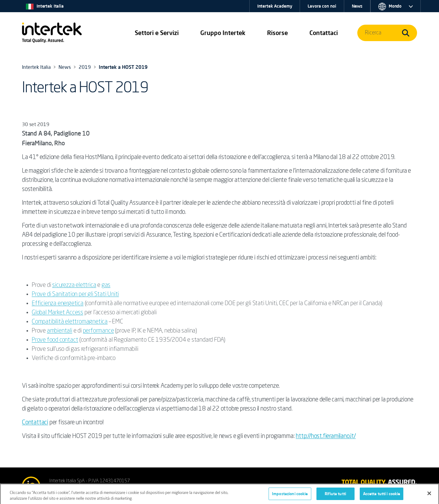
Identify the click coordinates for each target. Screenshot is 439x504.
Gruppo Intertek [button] (223, 33)
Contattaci (35, 423)
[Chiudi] (429, 495)
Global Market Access (57, 313)
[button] (157, 33)
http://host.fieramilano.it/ (326, 436)
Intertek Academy (275, 6)
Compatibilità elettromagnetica (70, 322)
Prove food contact (55, 340)
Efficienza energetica (58, 304)
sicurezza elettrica (74, 285)
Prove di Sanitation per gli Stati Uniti (75, 294)
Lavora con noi (322, 6)
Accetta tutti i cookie (382, 495)
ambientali (60, 331)
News (357, 6)
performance (98, 331)
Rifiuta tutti (335, 495)
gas (106, 285)
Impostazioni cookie (290, 495)
